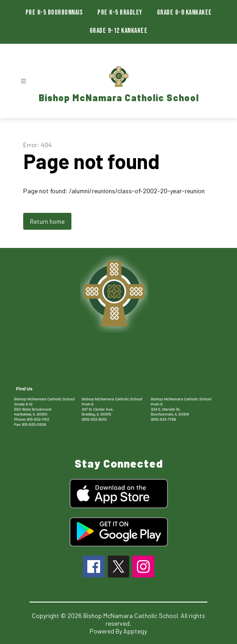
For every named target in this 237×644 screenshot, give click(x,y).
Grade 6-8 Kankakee (184, 13)
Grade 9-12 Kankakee (119, 31)
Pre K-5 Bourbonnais (54, 13)
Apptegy (135, 631)
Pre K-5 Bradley (120, 13)
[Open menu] (23, 81)
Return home (47, 221)
